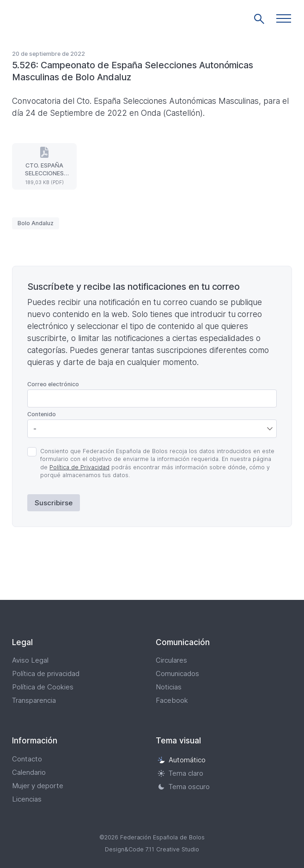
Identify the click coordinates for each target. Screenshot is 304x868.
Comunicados (177, 673)
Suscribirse (54, 503)
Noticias (169, 687)
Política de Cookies (43, 687)
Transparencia (34, 700)
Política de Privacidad (79, 467)
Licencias (27, 799)
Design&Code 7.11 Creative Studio (152, 849)
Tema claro (180, 773)
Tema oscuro (184, 787)
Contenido (42, 414)
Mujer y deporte (38, 786)
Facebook (172, 700)
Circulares (171, 660)
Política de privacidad (46, 673)
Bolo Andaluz (36, 223)
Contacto (27, 759)
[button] (284, 18)
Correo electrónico (53, 384)
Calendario (29, 772)
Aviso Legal (30, 660)
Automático (182, 760)
